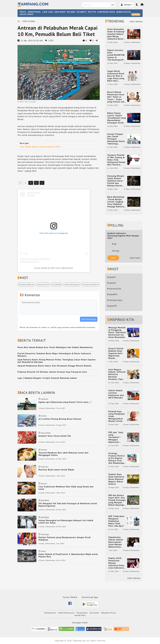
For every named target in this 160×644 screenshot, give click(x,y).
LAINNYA (136, 14)
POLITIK (92, 12)
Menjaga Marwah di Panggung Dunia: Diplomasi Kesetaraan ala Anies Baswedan (117, 332)
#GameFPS (112, 306)
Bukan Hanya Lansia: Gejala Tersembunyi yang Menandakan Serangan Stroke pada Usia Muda (117, 118)
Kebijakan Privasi (109, 613)
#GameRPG (112, 294)
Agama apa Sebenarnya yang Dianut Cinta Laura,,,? (65, 402)
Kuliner (44, 450)
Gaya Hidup (46, 433)
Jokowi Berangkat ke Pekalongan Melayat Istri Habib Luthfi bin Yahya (66, 522)
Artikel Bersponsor (66, 613)
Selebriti (45, 399)
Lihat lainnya (136, 21)
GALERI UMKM (26, 14)
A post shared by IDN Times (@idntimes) (54, 268)
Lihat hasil (135, 258)
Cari (113, 5)
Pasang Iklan (82, 613)
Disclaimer (95, 613)
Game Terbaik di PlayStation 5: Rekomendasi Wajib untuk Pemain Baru (68, 555)
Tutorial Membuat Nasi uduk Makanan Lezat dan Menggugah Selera (63, 454)
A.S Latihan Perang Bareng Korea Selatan (60, 419)
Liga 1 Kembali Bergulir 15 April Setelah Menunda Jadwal (47, 378)
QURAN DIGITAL (124, 12)
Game (43, 551)
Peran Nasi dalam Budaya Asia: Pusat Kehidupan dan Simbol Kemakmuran (55, 347)
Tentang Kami (50, 613)
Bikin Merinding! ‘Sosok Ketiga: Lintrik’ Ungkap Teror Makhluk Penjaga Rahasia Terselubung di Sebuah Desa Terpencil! (116, 202)
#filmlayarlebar (115, 300)
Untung (114, 251)
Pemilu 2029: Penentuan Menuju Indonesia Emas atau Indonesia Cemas (116, 563)
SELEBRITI (82, 12)
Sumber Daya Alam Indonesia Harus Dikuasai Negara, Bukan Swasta (116, 479)
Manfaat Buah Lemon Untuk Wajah (56, 470)
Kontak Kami (80, 615)
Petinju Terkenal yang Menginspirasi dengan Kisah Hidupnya (65, 539)
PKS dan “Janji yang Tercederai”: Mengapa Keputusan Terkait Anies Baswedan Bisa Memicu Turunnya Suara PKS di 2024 (117, 437)
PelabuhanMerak (26, 284)
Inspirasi (45, 467)
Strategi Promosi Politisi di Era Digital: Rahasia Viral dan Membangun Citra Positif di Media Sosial (117, 458)
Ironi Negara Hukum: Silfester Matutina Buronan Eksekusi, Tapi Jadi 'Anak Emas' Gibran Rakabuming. (117, 374)
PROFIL (23, 12)
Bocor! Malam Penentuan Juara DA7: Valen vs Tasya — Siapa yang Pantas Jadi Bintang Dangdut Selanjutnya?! (116, 97)
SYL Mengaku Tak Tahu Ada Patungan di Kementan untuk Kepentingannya (68, 505)
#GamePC (112, 277)
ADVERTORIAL (34, 12)
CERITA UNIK (29, 21)
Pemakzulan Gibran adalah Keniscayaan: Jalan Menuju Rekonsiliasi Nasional (116, 542)
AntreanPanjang (72, 284)
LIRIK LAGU (48, 12)
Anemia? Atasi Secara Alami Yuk (55, 436)
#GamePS (112, 283)
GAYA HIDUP (60, 12)
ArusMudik (57, 284)
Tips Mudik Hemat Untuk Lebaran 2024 (40, 147)
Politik (44, 416)
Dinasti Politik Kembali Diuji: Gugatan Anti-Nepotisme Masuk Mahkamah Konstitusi (116, 353)
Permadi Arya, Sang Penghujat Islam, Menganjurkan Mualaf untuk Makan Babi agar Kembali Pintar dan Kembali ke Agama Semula (117, 416)
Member (126, 5)
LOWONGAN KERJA (106, 12)
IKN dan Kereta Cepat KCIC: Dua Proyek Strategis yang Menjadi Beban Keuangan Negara (117, 500)
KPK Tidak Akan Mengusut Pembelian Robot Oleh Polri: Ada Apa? (116, 521)
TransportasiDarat (90, 284)
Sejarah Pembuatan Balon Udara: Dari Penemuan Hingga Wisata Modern (55, 366)
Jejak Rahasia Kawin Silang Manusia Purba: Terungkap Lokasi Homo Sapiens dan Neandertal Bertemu (57, 361)
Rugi (113, 244)
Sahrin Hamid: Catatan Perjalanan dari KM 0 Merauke (116, 394)
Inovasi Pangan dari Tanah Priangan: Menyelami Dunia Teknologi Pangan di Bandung (116, 139)
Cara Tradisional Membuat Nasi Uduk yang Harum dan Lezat (66, 488)
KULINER (71, 12)
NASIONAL (45, 500)
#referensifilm (114, 289)
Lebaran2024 (43, 284)
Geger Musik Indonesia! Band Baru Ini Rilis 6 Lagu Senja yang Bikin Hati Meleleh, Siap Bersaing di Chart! (117, 76)
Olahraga (45, 534)
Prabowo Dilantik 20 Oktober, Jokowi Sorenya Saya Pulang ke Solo (52, 372)
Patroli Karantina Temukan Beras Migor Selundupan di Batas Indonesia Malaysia (54, 355)
